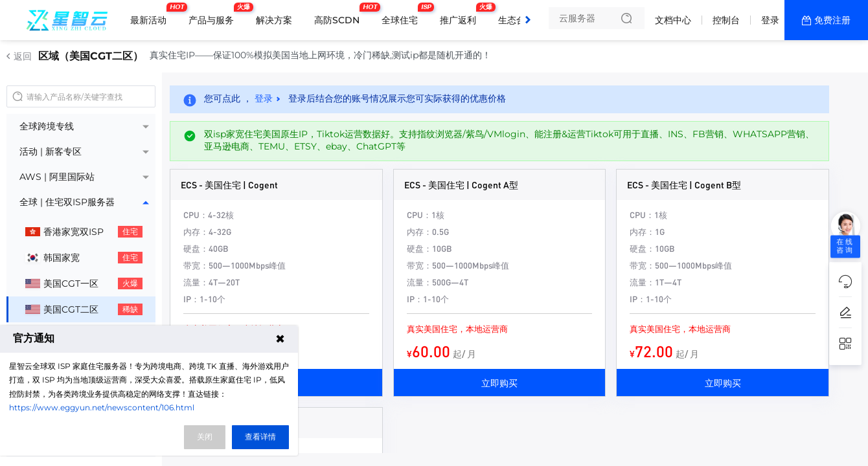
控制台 (726, 20)
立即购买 (499, 383)
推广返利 (461, 15)
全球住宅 (403, 15)
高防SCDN (340, 15)
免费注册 (832, 20)
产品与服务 (214, 15)
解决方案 (274, 20)
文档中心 (673, 20)
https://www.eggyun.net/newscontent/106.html (102, 407)
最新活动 (152, 15)
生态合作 (516, 20)
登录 (770, 20)
